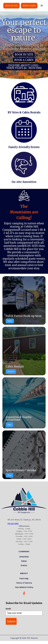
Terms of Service (24, 583)
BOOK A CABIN (29, 6)
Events (24, 565)
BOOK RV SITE (12, 6)
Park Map (24, 579)
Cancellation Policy (24, 587)
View (9, 425)
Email (8, 609)
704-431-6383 (13, 524)
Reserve (11, 372)
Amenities (24, 557)
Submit (11, 621)
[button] (42, 6)
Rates (10, 321)
